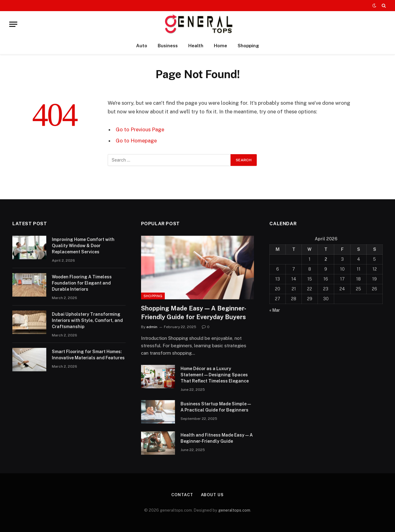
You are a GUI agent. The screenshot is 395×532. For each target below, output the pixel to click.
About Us (212, 495)
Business (168, 46)
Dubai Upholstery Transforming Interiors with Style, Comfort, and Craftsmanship (87, 320)
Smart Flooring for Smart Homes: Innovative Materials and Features (88, 355)
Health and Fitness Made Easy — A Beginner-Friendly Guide (217, 438)
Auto (142, 46)
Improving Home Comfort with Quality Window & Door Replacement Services (83, 246)
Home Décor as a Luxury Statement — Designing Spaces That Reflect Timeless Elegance (215, 375)
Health (196, 46)
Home (220, 46)
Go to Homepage (136, 141)
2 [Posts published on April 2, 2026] (326, 259)
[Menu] (13, 24)
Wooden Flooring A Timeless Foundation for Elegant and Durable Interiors (82, 283)
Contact (182, 495)
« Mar (275, 310)
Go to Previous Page (140, 129)
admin (152, 327)
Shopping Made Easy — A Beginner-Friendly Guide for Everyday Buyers (194, 312)
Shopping (248, 46)
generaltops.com (234, 510)
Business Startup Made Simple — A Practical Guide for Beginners (216, 407)
